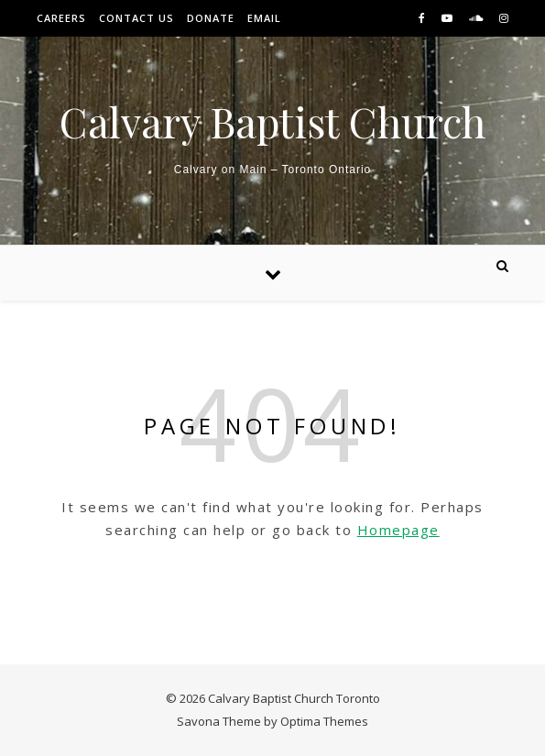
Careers (61, 18)
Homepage (398, 530)
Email (264, 18)
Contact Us (136, 18)
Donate (211, 18)
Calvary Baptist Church (272, 121)
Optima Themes (324, 721)
